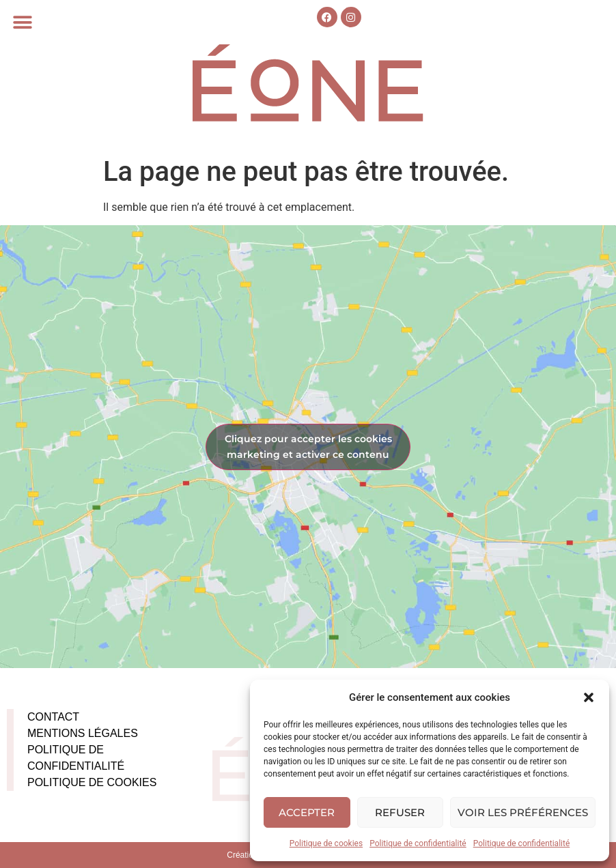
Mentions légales (83, 733)
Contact (53, 717)
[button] (589, 697)
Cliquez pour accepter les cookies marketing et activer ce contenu (308, 447)
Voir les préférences (523, 812)
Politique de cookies (326, 843)
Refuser (400, 812)
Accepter (307, 812)
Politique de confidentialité (418, 843)
